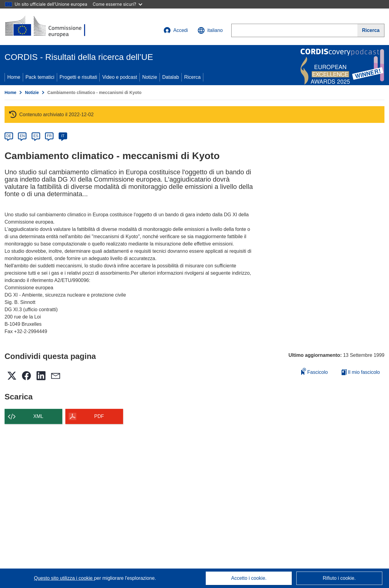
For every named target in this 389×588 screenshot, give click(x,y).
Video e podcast (119, 77)
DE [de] (9, 136)
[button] (210, 30)
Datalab (171, 77)
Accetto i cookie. (249, 578)
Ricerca (192, 77)
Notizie (150, 77)
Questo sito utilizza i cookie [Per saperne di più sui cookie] (64, 578)
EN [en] (22, 136)
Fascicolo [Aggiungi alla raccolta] (315, 371)
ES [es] (36, 136)
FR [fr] (49, 136)
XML (38, 416)
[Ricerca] (371, 30)
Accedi (176, 30)
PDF (99, 416)
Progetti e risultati (78, 77)
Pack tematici (40, 77)
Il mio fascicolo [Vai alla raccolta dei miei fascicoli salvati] (361, 372)
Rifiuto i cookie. (339, 578)
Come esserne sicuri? (117, 4)
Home (14, 77)
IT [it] (63, 136)
